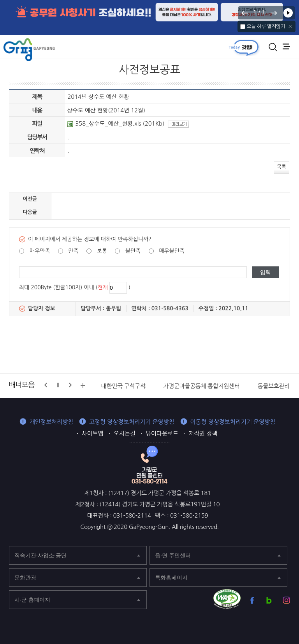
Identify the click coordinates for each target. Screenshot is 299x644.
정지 (58, 385)
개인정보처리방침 (51, 422)
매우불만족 (172, 251)
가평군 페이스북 (252, 600)
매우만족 (40, 251)
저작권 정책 (203, 433)
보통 (102, 251)
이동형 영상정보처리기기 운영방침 (233, 422)
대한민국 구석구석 (123, 386)
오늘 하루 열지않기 (266, 26)
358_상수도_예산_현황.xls (104, 123)
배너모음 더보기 (83, 385)
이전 (245, 13)
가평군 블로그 (269, 600)
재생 (288, 13)
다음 (273, 13)
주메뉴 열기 (286, 46)
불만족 (133, 251)
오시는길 (125, 433)
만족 (74, 251)
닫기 (290, 26)
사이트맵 (93, 433)
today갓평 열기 (244, 47)
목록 (281, 167)
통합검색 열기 (273, 47)
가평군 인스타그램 (286, 600)
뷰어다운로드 (162, 433)
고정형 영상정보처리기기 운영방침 (132, 422)
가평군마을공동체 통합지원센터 (201, 386)
